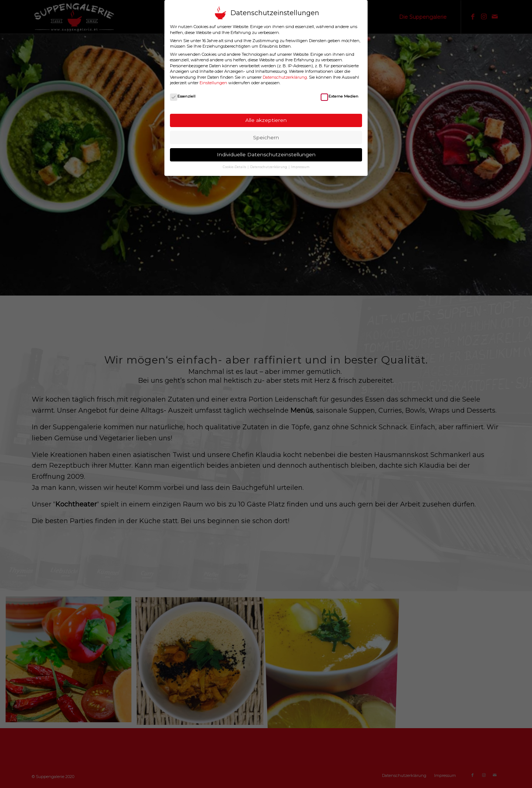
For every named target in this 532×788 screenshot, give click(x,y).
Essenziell (183, 96)
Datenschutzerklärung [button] (269, 167)
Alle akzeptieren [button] (266, 120)
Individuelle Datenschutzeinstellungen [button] (266, 154)
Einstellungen (213, 83)
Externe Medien (339, 96)
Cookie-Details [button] (235, 167)
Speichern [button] (266, 137)
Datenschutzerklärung (285, 77)
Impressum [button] (300, 167)
